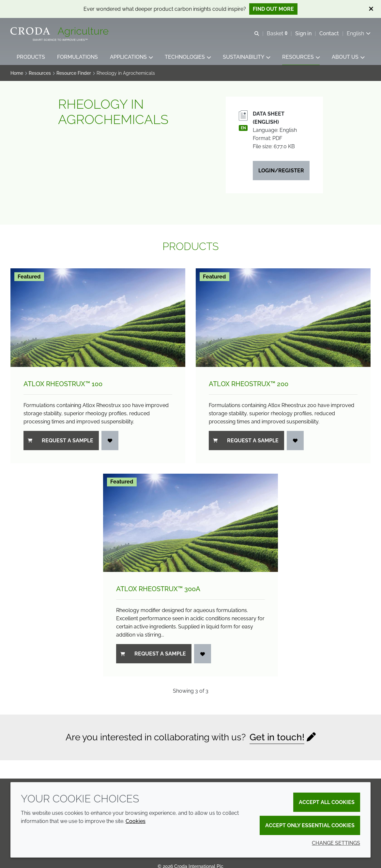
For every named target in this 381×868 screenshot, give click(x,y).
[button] (31, 57)
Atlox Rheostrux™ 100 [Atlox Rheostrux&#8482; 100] (63, 385)
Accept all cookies (327, 802)
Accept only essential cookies (310, 825)
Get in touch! (277, 738)
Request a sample (61, 441)
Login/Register (281, 171)
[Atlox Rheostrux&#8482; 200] (283, 318)
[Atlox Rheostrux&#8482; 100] (98, 318)
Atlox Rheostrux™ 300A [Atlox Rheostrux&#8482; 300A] (158, 590)
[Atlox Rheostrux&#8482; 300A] (190, 524)
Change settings (336, 843)
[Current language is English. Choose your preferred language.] (359, 33)
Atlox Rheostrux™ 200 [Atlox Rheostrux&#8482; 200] (249, 385)
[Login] (110, 441)
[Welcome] (60, 32)
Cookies (136, 821)
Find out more (273, 9)
